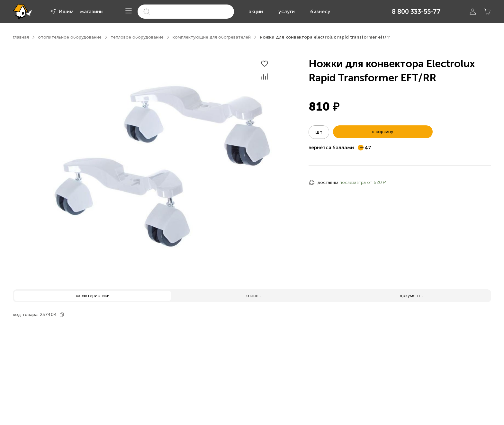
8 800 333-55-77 (416, 12)
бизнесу (320, 11)
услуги (287, 11)
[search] (186, 12)
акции (256, 11)
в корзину (383, 132)
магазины (92, 11)
